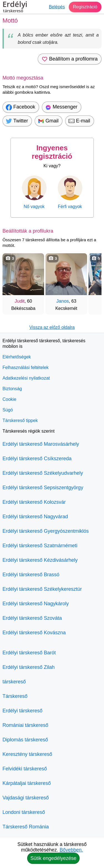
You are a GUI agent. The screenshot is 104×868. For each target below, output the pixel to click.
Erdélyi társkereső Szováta (32, 618)
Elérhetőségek (17, 357)
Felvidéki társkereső (25, 769)
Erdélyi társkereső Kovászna (34, 633)
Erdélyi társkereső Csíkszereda (37, 459)
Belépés (57, 7)
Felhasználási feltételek (26, 367)
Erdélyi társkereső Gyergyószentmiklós (46, 531)
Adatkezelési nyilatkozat (26, 378)
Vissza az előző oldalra (52, 327)
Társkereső (15, 696)
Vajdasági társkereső (26, 798)
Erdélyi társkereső (22, 711)
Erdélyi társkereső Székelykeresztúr (42, 589)
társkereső (14, 682)
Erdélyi (15, 8)
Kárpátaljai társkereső (27, 783)
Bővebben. (71, 850)
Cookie (9, 399)
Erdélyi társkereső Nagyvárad (35, 517)
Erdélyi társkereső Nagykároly (36, 604)
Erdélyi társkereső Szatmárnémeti (40, 546)
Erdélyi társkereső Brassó (31, 575)
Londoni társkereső (24, 812)
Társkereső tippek (20, 420)
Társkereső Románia (26, 827)
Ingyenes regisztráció (52, 152)
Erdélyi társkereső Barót (29, 653)
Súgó (8, 410)
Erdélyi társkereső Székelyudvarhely (43, 473)
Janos (63, 301)
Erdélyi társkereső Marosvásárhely (41, 444)
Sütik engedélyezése (53, 858)
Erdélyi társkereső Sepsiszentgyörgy (43, 488)
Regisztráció (85, 7)
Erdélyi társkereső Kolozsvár (34, 502)
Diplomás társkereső (25, 740)
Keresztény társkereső (27, 754)
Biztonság (12, 389)
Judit (20, 301)
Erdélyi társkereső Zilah (29, 667)
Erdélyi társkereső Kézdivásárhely (40, 560)
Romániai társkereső (25, 725)
